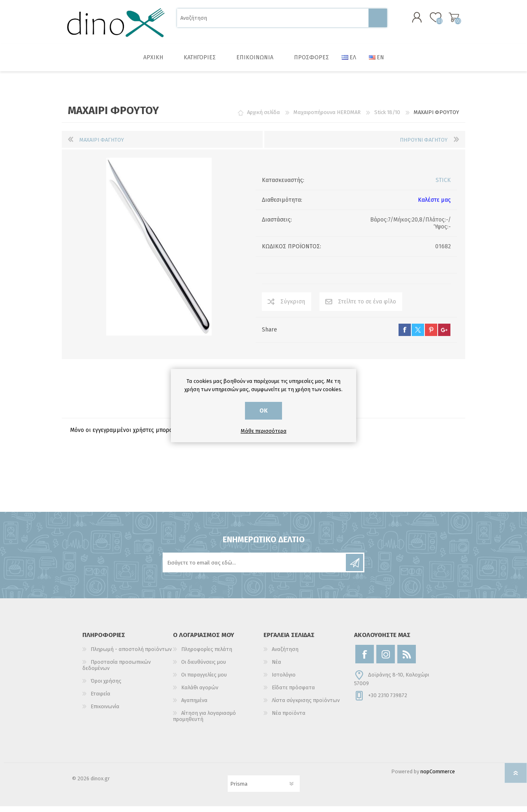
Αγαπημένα (194, 706)
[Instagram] (386, 660)
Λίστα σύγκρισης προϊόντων (306, 706)
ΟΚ (263, 411)
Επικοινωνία (105, 712)
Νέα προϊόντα (289, 719)
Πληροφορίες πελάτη (207, 655)
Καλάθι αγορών (446, 20)
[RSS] (407, 660)
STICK (443, 186)
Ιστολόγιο (284, 680)
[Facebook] (365, 660)
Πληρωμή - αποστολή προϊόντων (131, 655)
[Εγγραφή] (255, 568)
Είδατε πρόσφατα (293, 693)
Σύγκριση (293, 307)
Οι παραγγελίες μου (204, 680)
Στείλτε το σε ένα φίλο (367, 307)
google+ (444, 336)
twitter (418, 336)
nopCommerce (438, 777)
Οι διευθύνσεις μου (204, 668)
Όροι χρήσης (106, 687)
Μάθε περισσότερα (264, 431)
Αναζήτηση (378, 21)
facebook (405, 336)
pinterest (431, 336)
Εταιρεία (100, 699)
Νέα (276, 668)
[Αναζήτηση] (273, 21)
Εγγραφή (354, 568)
